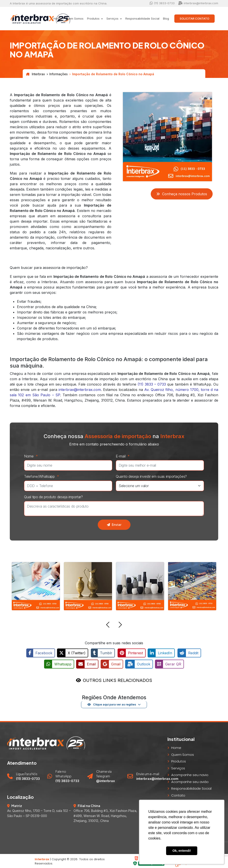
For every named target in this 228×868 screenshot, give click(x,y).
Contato (178, 795)
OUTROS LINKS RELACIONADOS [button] (117, 680)
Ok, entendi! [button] (182, 851)
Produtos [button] (94, 18)
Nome (32, 456)
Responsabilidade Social (142, 18)
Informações (59, 74)
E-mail (124, 456)
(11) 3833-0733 (162, 3)
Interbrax (36, 74)
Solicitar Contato (194, 18)
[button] (108, 625)
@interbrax (106, 780)
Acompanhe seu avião (190, 781)
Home (57, 18)
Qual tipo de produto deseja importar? (53, 497)
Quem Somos (74, 18)
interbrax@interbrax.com (198, 3)
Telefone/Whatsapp (43, 476)
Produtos (179, 761)
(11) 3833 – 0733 (152, 384)
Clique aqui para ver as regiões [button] (112, 704)
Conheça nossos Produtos (182, 194)
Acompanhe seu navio (190, 774)
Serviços (178, 767)
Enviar (114, 525)
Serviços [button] (113, 18)
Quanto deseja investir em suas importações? (151, 476)
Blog (166, 18)
